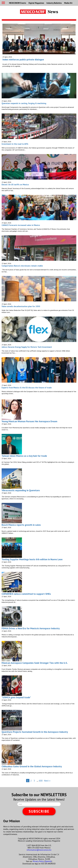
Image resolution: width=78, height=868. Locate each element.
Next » (47, 781)
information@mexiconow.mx (39, 850)
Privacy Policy (38, 861)
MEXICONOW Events (18, 3)
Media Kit (68, 3)
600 (41, 781)
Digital (36, 3)
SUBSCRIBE (39, 811)
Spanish (48, 861)
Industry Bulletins (54, 3)
